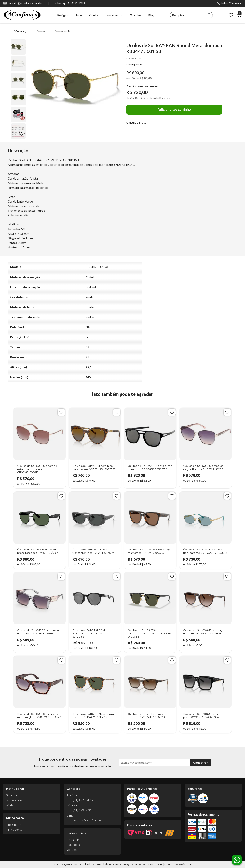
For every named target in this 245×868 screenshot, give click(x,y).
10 (133, 78)
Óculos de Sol (63, 31)
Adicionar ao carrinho (174, 109)
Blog (151, 15)
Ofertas (135, 15)
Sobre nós (13, 795)
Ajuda (10, 805)
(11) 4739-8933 (83, 810)
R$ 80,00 (146, 78)
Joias (79, 15)
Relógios (63, 15)
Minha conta (14, 829)
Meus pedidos (15, 824)
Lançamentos (114, 15)
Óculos (94, 15)
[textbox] (188, 15)
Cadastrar (200, 762)
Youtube (72, 850)
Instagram (73, 840)
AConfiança (20, 31)
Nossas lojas (14, 800)
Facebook (73, 845)
